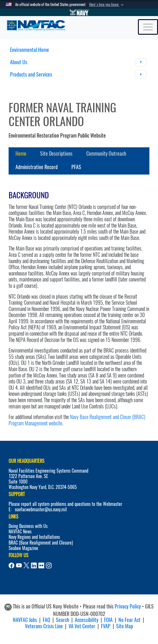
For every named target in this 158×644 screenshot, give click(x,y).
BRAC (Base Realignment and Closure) (41, 543)
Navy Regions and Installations (34, 537)
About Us (78, 62)
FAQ (46, 620)
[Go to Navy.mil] (79, 12)
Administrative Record (37, 167)
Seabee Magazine (23, 548)
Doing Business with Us (28, 526)
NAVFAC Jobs (25, 620)
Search (63, 620)
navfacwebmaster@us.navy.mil (41, 509)
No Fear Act (129, 620)
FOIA (108, 620)
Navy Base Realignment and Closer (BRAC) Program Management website (77, 420)
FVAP (106, 626)
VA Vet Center (82, 626)
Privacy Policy (128, 606)
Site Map (125, 626)
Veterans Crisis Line (44, 626)
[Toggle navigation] (148, 27)
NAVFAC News (20, 532)
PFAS (76, 167)
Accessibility (87, 620)
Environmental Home (30, 50)
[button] (107, 5)
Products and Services (78, 75)
